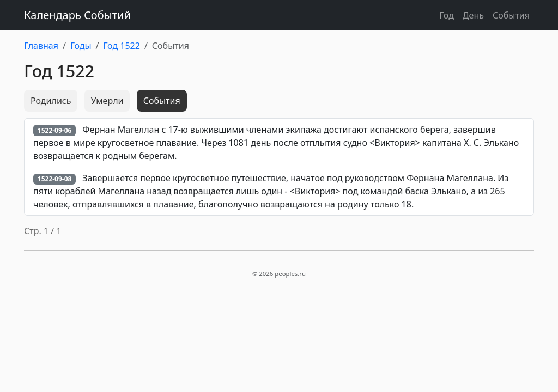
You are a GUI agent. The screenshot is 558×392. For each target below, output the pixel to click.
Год (447, 15)
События (511, 15)
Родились (51, 101)
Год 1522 (122, 46)
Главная (41, 46)
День (473, 15)
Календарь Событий (77, 15)
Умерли (107, 101)
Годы (81, 46)
